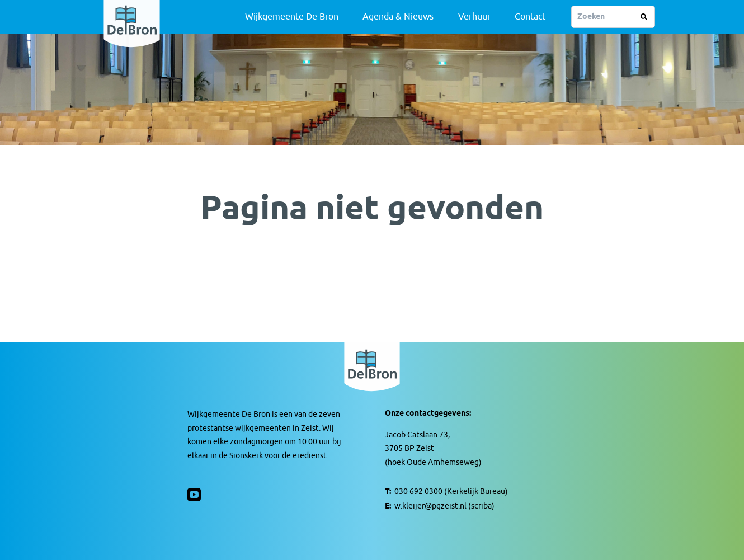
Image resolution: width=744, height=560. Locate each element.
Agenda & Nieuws (398, 17)
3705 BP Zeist (409, 448)
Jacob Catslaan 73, (417, 435)
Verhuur (474, 17)
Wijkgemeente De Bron (292, 17)
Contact (530, 17)
